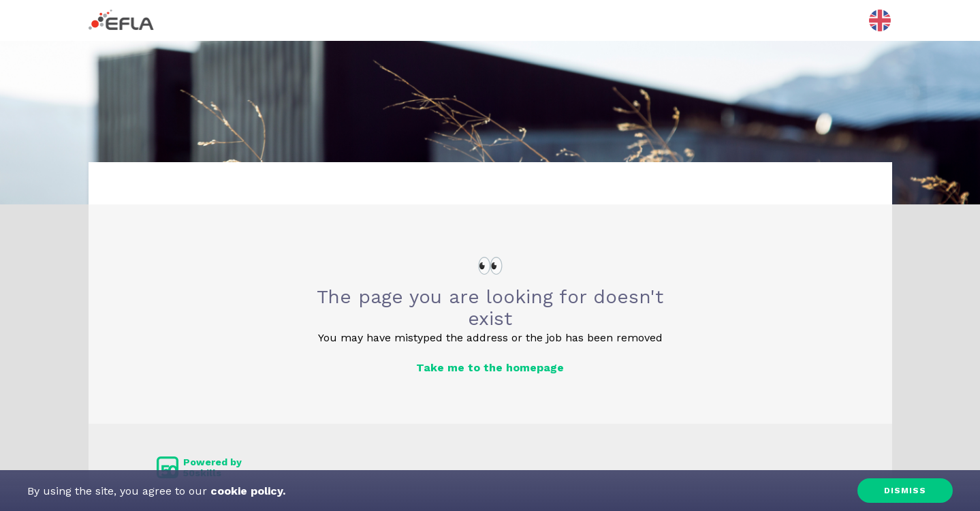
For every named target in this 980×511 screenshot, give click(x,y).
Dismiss (905, 491)
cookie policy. (246, 491)
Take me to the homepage (490, 368)
